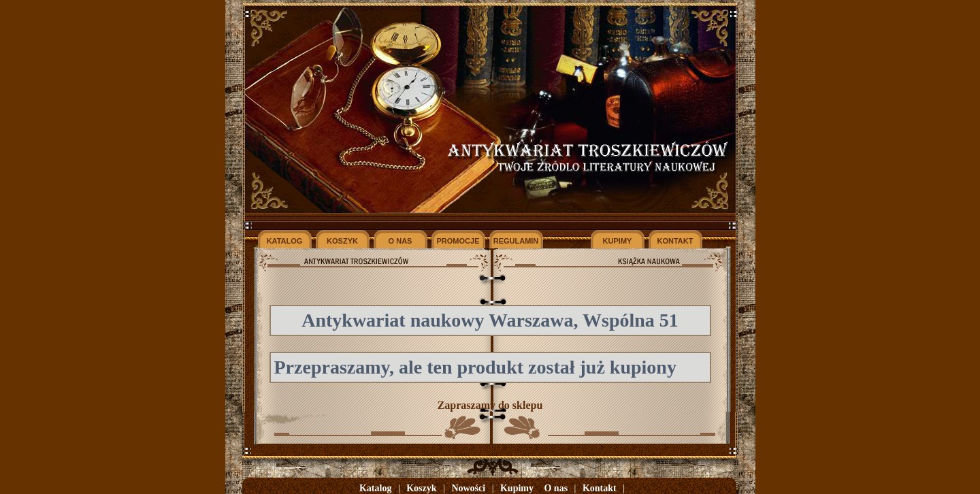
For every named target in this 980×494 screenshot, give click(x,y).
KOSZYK (342, 241)
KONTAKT (675, 241)
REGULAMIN (516, 241)
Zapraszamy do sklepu (490, 405)
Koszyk (421, 488)
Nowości (468, 488)
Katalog (375, 488)
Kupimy (517, 488)
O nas (556, 488)
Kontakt (600, 488)
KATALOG (285, 241)
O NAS (401, 241)
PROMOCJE (458, 241)
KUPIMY (618, 241)
